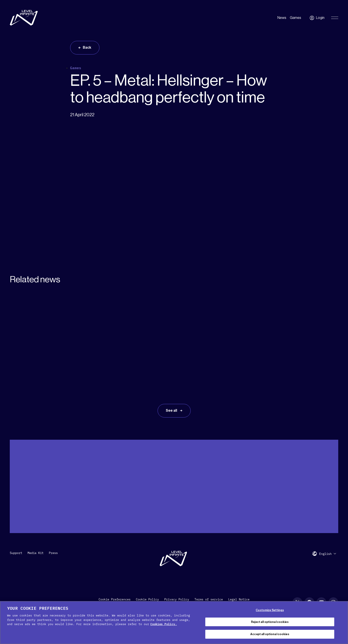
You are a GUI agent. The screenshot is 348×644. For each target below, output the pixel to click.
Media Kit (36, 553)
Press (53, 553)
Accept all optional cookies (270, 634)
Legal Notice (239, 599)
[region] (174, 623)
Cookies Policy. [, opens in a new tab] (164, 624)
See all (172, 411)
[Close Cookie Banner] (341, 622)
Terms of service (209, 599)
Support (16, 553)
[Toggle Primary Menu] (335, 18)
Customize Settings (270, 610)
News (282, 18)
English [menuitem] (325, 554)
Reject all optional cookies (270, 622)
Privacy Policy (177, 599)
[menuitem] (328, 554)
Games (296, 18)
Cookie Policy (147, 599)
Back (87, 48)
